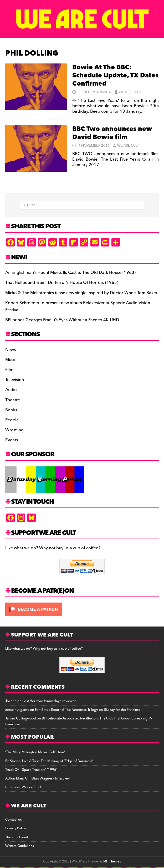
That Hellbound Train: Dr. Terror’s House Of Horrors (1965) (62, 283)
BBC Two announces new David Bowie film (112, 133)
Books (11, 410)
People (12, 420)
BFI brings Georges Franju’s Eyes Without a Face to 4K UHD (62, 320)
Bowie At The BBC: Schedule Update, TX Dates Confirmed (115, 76)
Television (15, 380)
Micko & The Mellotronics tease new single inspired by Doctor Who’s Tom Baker (81, 293)
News (11, 350)
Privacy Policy (16, 828)
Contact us (14, 820)
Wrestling (14, 430)
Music (11, 360)
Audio (11, 390)
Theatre (13, 400)
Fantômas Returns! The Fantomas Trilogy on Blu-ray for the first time (88, 710)
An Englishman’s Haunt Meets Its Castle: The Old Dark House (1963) (70, 273)
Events (12, 440)
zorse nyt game (17, 710)
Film (9, 370)
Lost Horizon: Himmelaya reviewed (49, 701)
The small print (17, 837)
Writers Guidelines (20, 846)
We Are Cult (130, 92)
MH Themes (112, 862)
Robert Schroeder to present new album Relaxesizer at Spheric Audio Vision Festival (78, 306)
